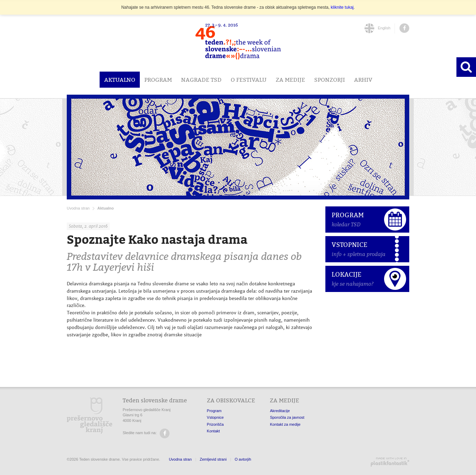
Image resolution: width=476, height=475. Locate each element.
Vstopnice (215, 417)
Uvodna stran (78, 208)
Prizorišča (215, 424)
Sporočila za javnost (287, 417)
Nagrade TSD (201, 80)
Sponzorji (330, 80)
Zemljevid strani (213, 459)
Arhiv (363, 80)
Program (158, 80)
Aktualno (120, 80)
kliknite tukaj (342, 7)
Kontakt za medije (285, 424)
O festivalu (249, 80)
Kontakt (213, 431)
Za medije (290, 80)
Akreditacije (280, 411)
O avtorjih (243, 459)
